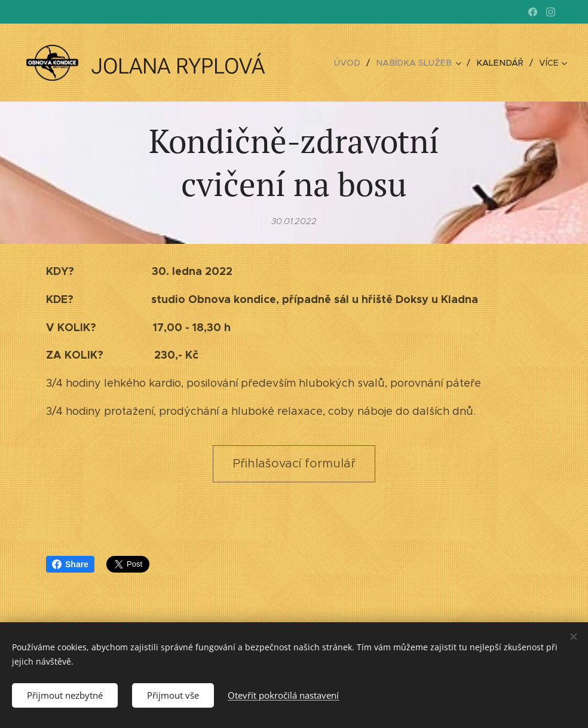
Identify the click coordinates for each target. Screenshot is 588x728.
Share (70, 564)
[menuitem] (357, 63)
